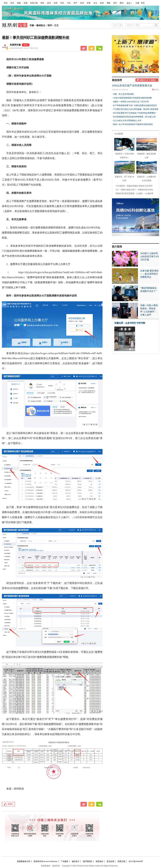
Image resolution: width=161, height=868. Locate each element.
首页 (6, 3)
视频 (19, 3)
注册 (137, 3)
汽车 (69, 3)
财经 (42, 3)
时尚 (62, 3)
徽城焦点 (41, 25)
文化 (95, 3)
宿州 (50, 25)
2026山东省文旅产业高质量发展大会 (132, 85)
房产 (75, 3)
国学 (115, 3)
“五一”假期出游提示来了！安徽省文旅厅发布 (134, 190)
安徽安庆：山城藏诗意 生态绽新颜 (147, 177)
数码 (122, 3)
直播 (25, 3)
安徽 (32, 25)
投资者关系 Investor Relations (46, 861)
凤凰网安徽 (15, 45)
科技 (82, 3)
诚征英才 (75, 861)
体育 (56, 3)
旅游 (102, 3)
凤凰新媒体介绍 (24, 861)
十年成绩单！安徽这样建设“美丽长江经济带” (134, 186)
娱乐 (49, 3)
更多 (128, 3)
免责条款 (99, 861)
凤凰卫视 (34, 3)
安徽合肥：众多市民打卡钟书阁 (130, 323)
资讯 (12, 3)
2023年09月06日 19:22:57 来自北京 (24, 48)
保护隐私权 (87, 861)
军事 (89, 3)
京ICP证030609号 (136, 861)
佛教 (108, 3)
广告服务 (64, 861)
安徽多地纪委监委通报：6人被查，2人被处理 (134, 193)
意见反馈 (110, 861)
